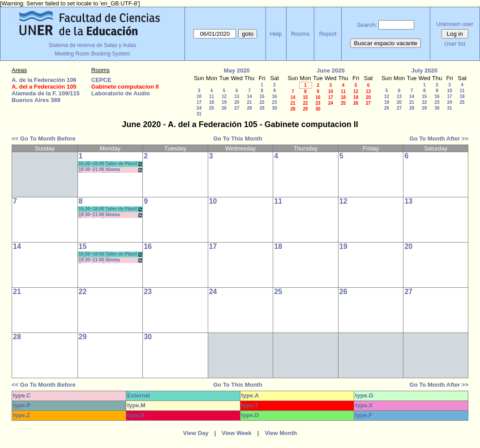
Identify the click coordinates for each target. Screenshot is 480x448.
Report (328, 34)
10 (199, 96)
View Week (237, 433)
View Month (281, 433)
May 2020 (237, 70)
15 (262, 96)
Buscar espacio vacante (386, 43)
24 (199, 108)
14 (249, 96)
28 (249, 108)
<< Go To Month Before (44, 139)
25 (212, 108)
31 (199, 114)
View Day (196, 433)
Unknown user (455, 24)
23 (274, 102)
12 (224, 96)
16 (274, 96)
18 (212, 102)
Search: (367, 25)
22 (262, 102)
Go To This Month (238, 139)
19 (224, 102)
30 (274, 108)
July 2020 (424, 70)
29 (262, 108)
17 (199, 102)
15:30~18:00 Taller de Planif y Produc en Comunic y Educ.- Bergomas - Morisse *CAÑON (111, 164)
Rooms (300, 34)
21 (249, 102)
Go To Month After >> (439, 139)
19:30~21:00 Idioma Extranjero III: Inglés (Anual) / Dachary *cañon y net (111, 170)
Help (276, 34)
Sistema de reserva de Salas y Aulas (92, 45)
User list (455, 44)
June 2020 (331, 70)
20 (237, 102)
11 (212, 96)
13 (237, 96)
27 (237, 108)
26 (224, 108)
